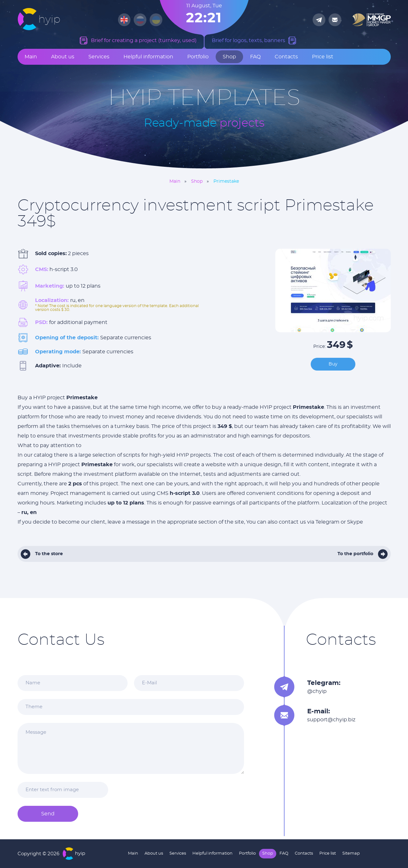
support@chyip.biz (331, 720)
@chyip (317, 691)
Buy (333, 364)
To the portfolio (355, 554)
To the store (49, 554)
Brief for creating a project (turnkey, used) (144, 40)
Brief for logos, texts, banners (249, 40)
